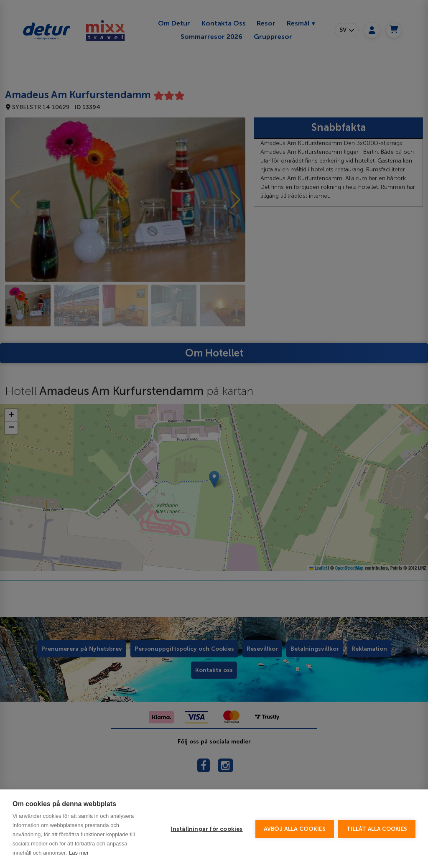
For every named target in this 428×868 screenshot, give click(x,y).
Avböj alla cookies (295, 844)
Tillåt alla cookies (377, 844)
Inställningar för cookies (207, 844)
